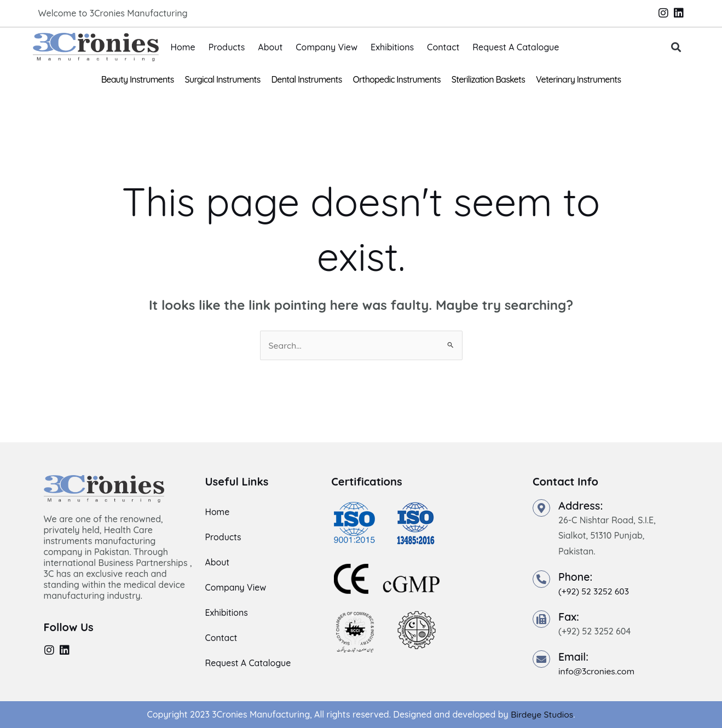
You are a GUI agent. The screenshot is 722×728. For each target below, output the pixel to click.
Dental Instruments (307, 79)
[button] (676, 47)
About (270, 47)
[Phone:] (541, 580)
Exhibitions (392, 47)
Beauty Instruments (138, 79)
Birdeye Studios (542, 714)
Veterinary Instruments (578, 79)
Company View (327, 47)
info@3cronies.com (597, 671)
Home (183, 47)
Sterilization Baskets (488, 79)
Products (227, 47)
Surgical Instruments (223, 79)
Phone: (576, 577)
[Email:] (541, 659)
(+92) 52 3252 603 (594, 592)
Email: (574, 657)
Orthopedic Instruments (397, 79)
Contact (443, 47)
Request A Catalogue (516, 47)
